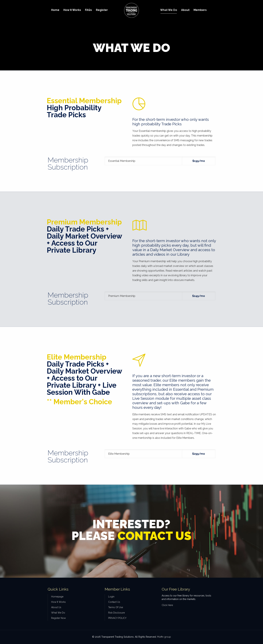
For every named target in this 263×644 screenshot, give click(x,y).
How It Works (58, 602)
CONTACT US (154, 536)
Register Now (58, 618)
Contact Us (114, 602)
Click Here (167, 605)
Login (111, 597)
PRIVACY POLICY (117, 618)
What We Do (58, 613)
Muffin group (164, 637)
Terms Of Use (116, 607)
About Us (56, 607)
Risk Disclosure (116, 613)
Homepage (57, 597)
